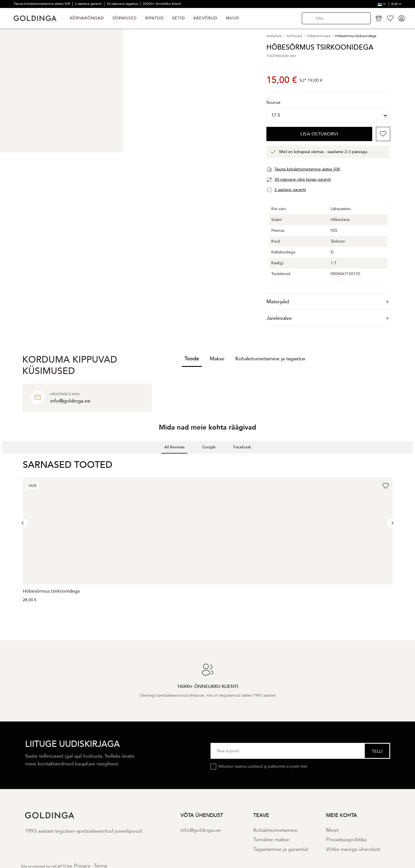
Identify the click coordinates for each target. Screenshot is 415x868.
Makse (217, 359)
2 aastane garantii (89, 4)
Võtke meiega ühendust (353, 849)
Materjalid (328, 302)
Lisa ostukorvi (319, 134)
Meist (332, 830)
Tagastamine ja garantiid (281, 849)
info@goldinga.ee (201, 830)
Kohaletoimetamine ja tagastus (270, 359)
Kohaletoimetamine (275, 830)
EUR (396, 4)
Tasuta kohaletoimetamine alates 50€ (42, 4)
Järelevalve (328, 318)
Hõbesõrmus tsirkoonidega (51, 591)
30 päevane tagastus (123, 4)
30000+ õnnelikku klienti (162, 4)
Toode (192, 359)
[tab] (328, 302)
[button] (5, 459)
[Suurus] (328, 115)
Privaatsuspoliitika (346, 840)
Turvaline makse (271, 840)
